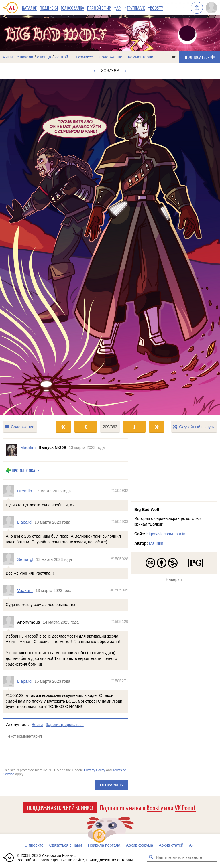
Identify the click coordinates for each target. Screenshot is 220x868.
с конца (44, 57)
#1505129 (119, 622)
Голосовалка (72, 8)
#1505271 (119, 681)
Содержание (111, 57)
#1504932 (119, 490)
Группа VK (136, 8)
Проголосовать (25, 471)
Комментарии (141, 57)
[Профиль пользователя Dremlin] (10, 491)
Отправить (111, 785)
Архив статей (171, 845)
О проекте (34, 845)
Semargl (25, 559)
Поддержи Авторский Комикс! (60, 807)
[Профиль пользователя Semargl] (10, 559)
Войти (37, 725)
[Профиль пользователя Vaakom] (10, 591)
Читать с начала (18, 57)
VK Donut (185, 807)
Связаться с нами (65, 845)
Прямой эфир (99, 8)
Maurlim (156, 543)
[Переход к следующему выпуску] (110, 247)
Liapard (24, 522)
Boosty (157, 8)
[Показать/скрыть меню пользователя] (211, 8)
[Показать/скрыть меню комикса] (174, 57)
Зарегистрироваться (64, 725)
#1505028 (119, 559)
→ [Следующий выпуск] (125, 71)
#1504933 (119, 522)
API (119, 8)
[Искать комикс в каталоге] (151, 857)
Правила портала (104, 845)
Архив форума (140, 845)
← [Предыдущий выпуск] (95, 71)
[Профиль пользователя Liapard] (10, 522)
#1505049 (119, 590)
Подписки (49, 8)
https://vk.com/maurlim (166, 534)
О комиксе (83, 57)
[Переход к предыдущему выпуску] (27, 247)
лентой (62, 57)
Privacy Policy (95, 770)
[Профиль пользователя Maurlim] (12, 450)
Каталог (29, 8)
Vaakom (25, 591)
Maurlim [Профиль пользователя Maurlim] (28, 447)
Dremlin (25, 491)
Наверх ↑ (174, 579)
